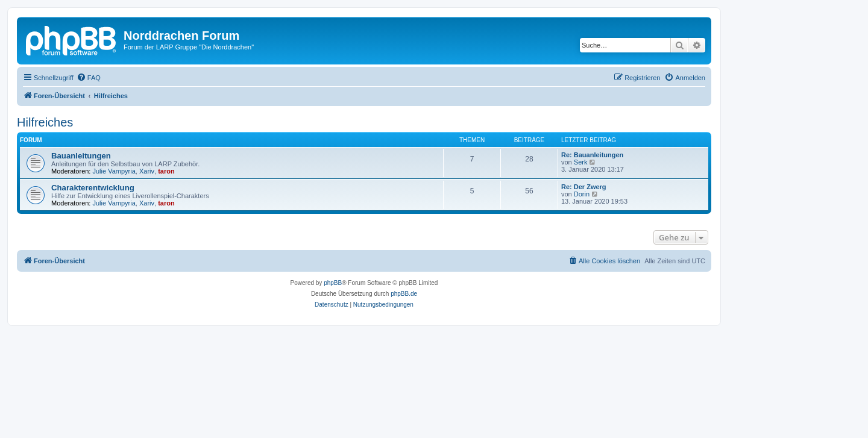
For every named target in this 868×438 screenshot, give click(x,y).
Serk (581, 162)
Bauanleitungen (81, 156)
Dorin (582, 194)
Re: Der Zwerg (584, 187)
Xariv (147, 171)
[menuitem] (89, 78)
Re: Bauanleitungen (592, 155)
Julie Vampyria (114, 171)
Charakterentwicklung (93, 188)
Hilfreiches (45, 122)
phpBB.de (404, 294)
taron (166, 171)
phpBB (333, 283)
